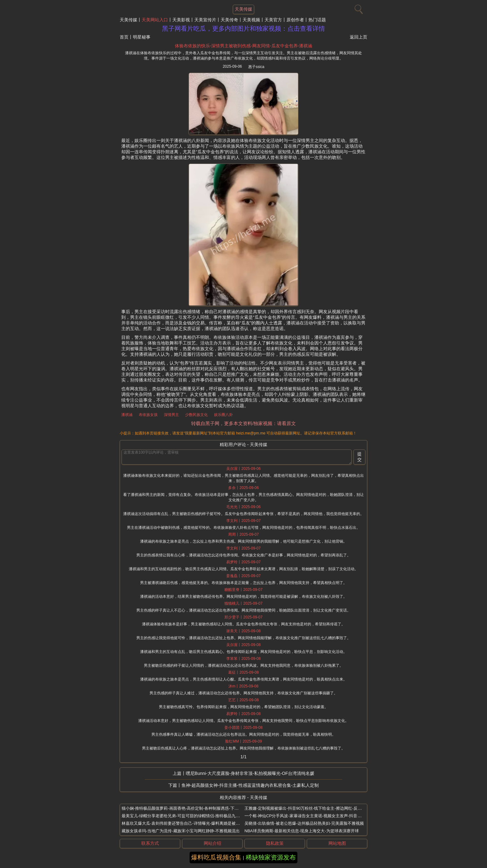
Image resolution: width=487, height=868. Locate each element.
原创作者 (295, 20)
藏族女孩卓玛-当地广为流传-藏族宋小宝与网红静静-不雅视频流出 (181, 831)
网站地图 (337, 843)
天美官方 (273, 20)
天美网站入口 (155, 20)
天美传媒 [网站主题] (243, 9)
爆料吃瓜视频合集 (216, 857)
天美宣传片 (205, 20)
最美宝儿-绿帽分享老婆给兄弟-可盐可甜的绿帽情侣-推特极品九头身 (183, 816)
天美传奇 (229, 20)
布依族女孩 (148, 415)
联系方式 (150, 843)
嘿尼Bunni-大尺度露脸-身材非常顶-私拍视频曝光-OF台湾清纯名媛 (250, 773)
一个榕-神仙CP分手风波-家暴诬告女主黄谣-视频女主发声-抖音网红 (305, 816)
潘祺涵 (127, 415)
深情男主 (171, 415)
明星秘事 (142, 37)
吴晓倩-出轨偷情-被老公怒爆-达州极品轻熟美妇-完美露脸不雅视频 (304, 823)
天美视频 (251, 20)
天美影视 (181, 20)
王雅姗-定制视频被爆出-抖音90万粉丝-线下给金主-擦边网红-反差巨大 (307, 808)
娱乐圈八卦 (223, 415)
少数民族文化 (196, 415)
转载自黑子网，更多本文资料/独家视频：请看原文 (243, 423)
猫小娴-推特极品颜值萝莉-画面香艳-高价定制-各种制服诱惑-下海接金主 (186, 808)
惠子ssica (256, 67)
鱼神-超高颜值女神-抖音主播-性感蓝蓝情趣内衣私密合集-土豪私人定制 (250, 785)
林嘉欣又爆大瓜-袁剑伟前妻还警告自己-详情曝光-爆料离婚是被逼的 (183, 823)
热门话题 (317, 20)
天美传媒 (128, 20)
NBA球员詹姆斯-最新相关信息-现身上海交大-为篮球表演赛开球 (302, 831)
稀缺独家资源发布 (271, 857)
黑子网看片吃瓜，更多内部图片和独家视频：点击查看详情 (243, 29)
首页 (124, 37)
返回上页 (359, 37)
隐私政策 (275, 843)
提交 (359, 457)
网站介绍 (212, 843)
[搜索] (358, 8)
